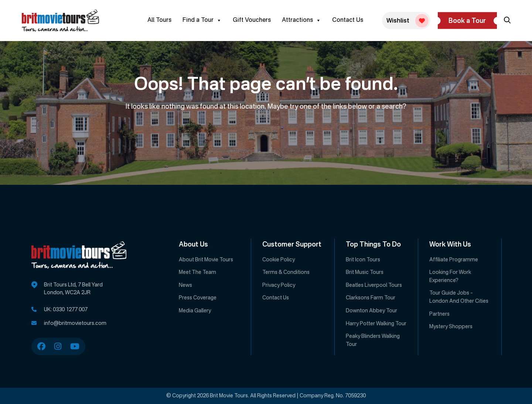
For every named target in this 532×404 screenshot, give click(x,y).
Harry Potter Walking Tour (376, 324)
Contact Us (348, 20)
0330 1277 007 (70, 310)
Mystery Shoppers (451, 327)
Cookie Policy (279, 260)
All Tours (159, 20)
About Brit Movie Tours (206, 260)
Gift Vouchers (252, 20)
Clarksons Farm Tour (371, 298)
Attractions (301, 20)
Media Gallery (195, 311)
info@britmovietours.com (75, 323)
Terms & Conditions (286, 272)
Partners (439, 314)
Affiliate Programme (454, 260)
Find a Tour (202, 20)
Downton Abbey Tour (371, 311)
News (185, 285)
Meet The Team (197, 272)
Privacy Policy (279, 285)
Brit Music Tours (365, 272)
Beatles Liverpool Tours (374, 285)
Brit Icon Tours (363, 260)
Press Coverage (198, 298)
